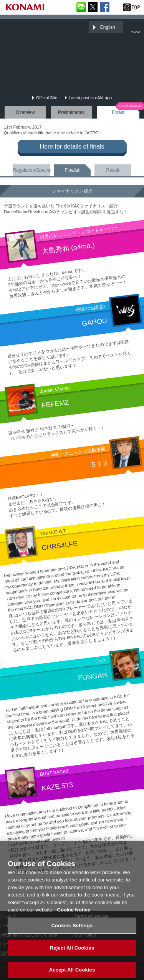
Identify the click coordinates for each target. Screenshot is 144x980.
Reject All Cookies (72, 951)
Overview (25, 112)
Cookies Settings (72, 929)
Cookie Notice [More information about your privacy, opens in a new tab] (74, 913)
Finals (118, 112)
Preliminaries (71, 112)
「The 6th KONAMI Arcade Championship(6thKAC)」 (25, 27)
